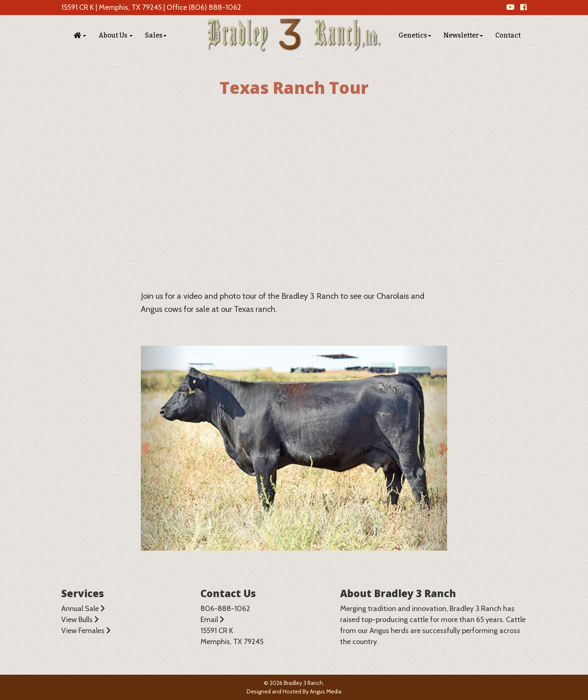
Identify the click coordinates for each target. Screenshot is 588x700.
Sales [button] (156, 35)
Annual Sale (83, 609)
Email (212, 620)
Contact (508, 35)
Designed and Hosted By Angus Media (294, 691)
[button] (80, 36)
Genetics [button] (415, 35)
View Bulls (80, 620)
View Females (86, 631)
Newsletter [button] (463, 35)
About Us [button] (116, 35)
